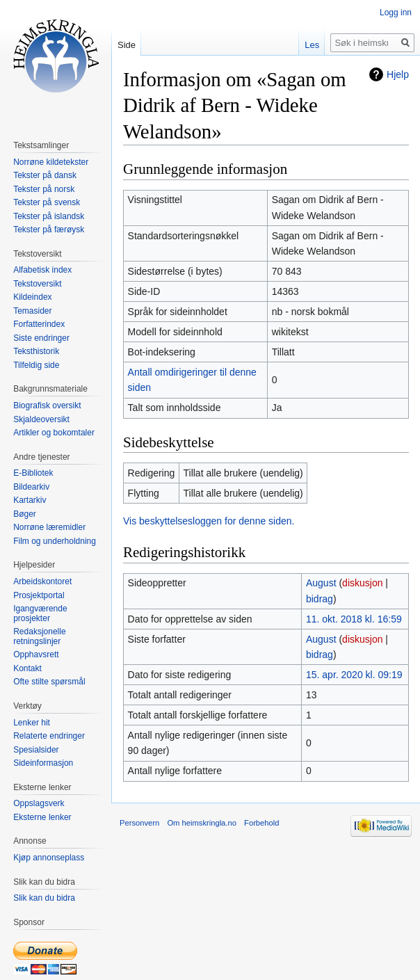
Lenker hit (32, 723)
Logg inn (396, 13)
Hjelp (398, 74)
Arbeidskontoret (42, 581)
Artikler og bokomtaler (54, 433)
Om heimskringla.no (201, 823)
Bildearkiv (31, 487)
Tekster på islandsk (49, 216)
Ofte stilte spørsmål (49, 682)
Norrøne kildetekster (51, 162)
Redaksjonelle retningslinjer (39, 636)
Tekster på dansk (45, 175)
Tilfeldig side (36, 365)
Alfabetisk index (42, 270)
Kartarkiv (30, 500)
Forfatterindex (39, 324)
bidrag (320, 599)
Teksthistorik (36, 351)
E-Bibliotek (33, 473)
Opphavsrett (36, 654)
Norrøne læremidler (49, 527)
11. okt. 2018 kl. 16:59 (354, 619)
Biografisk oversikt (47, 405)
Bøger (25, 514)
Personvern (139, 823)
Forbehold (261, 823)
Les (312, 45)
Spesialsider (36, 750)
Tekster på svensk (47, 202)
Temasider (32, 311)
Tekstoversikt (37, 284)
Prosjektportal (39, 595)
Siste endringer (41, 338)
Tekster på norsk (44, 189)
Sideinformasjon (43, 763)
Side (127, 45)
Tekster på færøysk (49, 230)
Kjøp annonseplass (49, 858)
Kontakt (27, 668)
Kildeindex (32, 297)
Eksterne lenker (42, 817)
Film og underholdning (55, 541)
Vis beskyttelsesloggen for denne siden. (209, 521)
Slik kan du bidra (44, 898)
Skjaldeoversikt (41, 419)
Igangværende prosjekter (40, 613)
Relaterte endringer (49, 736)
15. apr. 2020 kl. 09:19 (354, 675)
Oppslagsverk (39, 803)
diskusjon (362, 583)
